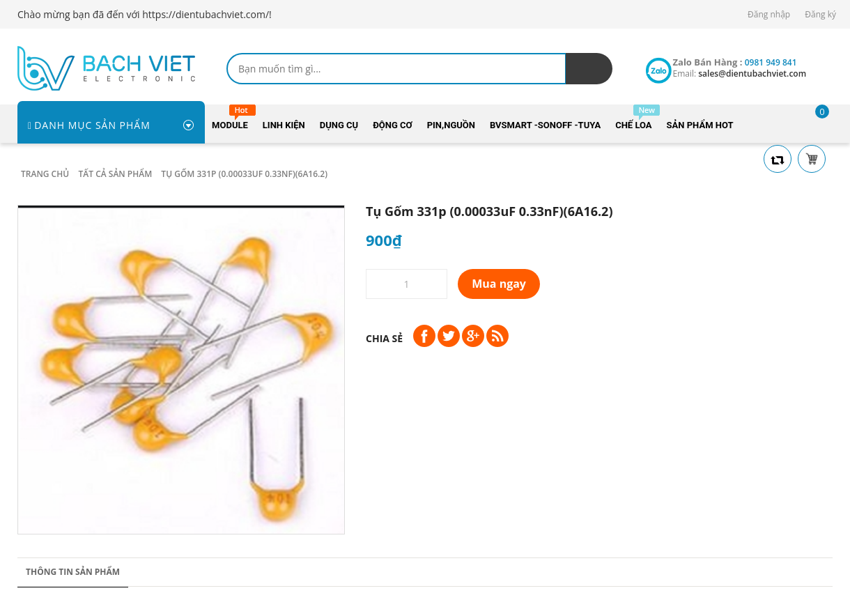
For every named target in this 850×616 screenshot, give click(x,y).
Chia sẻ (384, 338)
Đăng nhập (769, 14)
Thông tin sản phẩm (73, 572)
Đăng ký (820, 14)
